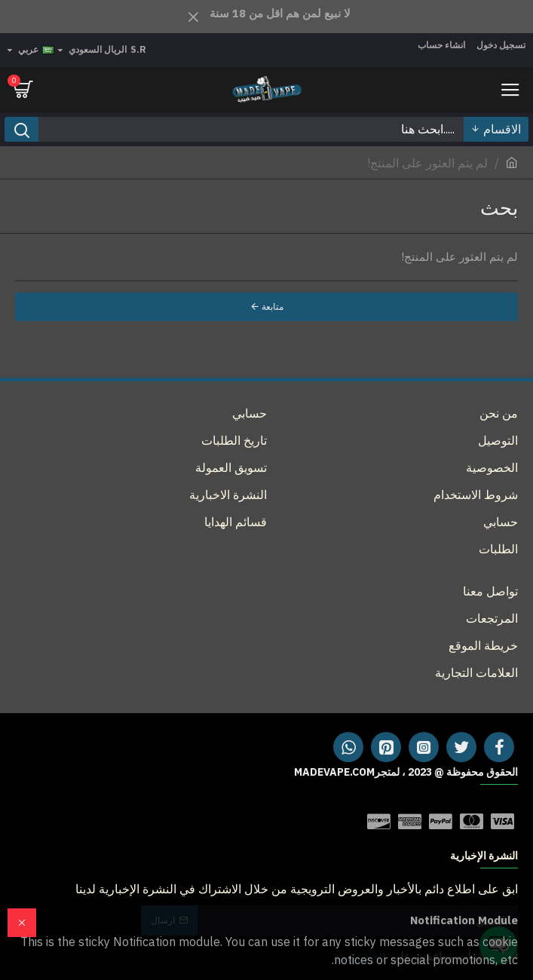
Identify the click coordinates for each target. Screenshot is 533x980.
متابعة (273, 306)
